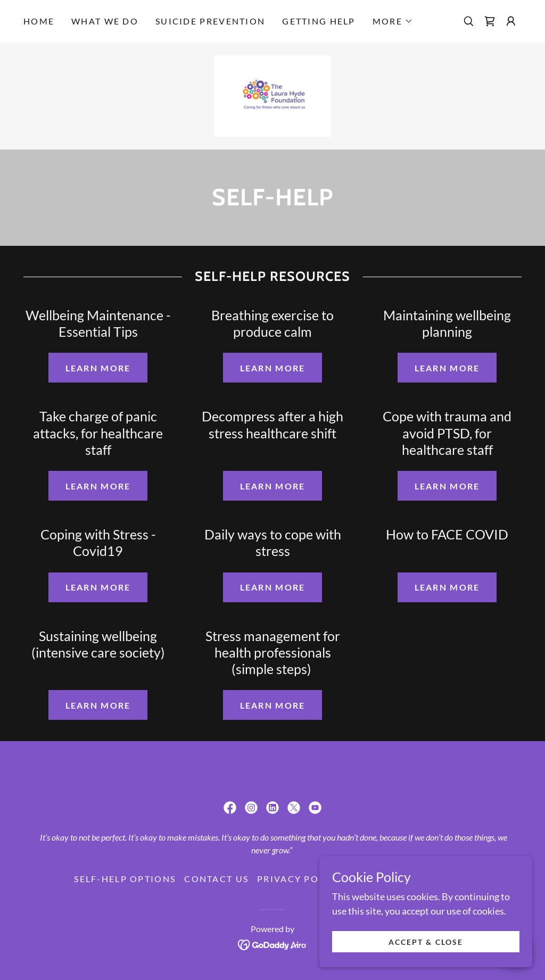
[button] (393, 21)
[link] (490, 21)
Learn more (98, 368)
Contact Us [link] (216, 879)
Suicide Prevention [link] (210, 21)
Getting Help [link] (319, 21)
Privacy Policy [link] (299, 879)
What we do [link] (105, 21)
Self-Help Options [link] (125, 879)
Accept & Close (426, 942)
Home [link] (39, 21)
